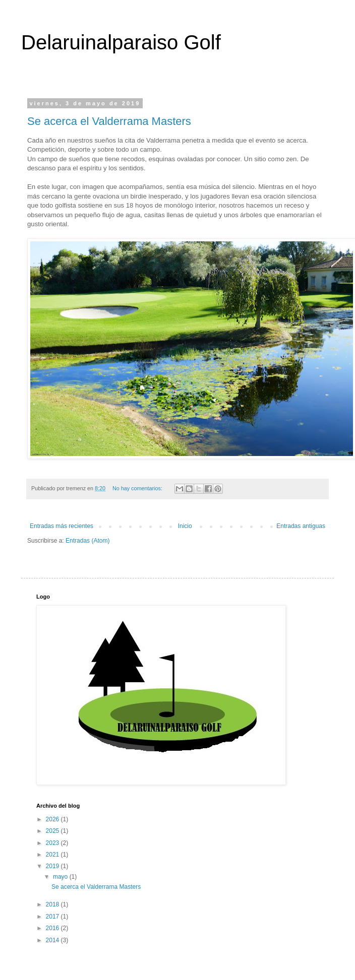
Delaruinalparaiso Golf (121, 42)
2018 (53, 904)
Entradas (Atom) (87, 541)
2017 (53, 917)
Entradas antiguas (301, 526)
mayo (61, 877)
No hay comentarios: (138, 488)
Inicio (185, 526)
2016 (53, 928)
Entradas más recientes (62, 526)
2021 (53, 855)
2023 (53, 843)
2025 (53, 831)
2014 (53, 940)
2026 (53, 819)
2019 (53, 866)
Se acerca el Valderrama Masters (109, 121)
